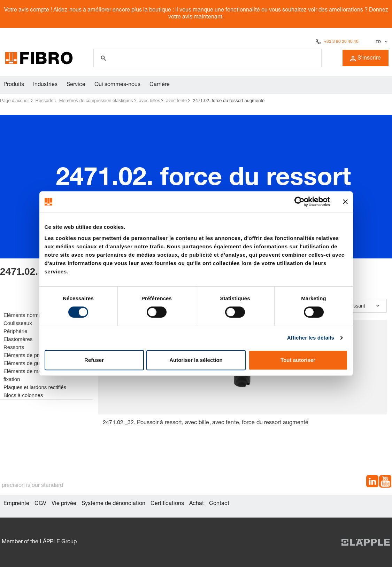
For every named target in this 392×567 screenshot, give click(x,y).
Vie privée (64, 504)
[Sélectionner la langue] (381, 42)
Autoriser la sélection (196, 360)
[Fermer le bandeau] (345, 202)
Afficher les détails (311, 338)
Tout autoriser (298, 360)
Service (76, 85)
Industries (45, 85)
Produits (14, 85)
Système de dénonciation (113, 504)
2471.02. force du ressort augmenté (229, 100)
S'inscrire (366, 59)
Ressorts (44, 100)
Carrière (160, 85)
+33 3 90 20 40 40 (341, 42)
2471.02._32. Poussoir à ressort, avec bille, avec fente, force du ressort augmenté (206, 423)
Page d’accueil (15, 100)
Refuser (94, 360)
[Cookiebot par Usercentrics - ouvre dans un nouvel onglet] (299, 202)
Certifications (167, 504)
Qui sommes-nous (117, 85)
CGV (40, 504)
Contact (219, 504)
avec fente (176, 100)
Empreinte (16, 504)
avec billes (150, 100)
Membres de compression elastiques (96, 100)
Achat (197, 504)
